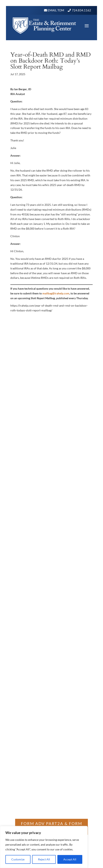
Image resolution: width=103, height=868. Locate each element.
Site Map (75, 470)
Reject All (44, 859)
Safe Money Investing (52, 470)
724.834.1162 (81, 10)
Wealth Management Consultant (39, 466)
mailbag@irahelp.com (56, 293)
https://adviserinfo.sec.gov (32, 638)
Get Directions (51, 497)
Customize (18, 859)
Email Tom (56, 10)
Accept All (70, 859)
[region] (44, 847)
